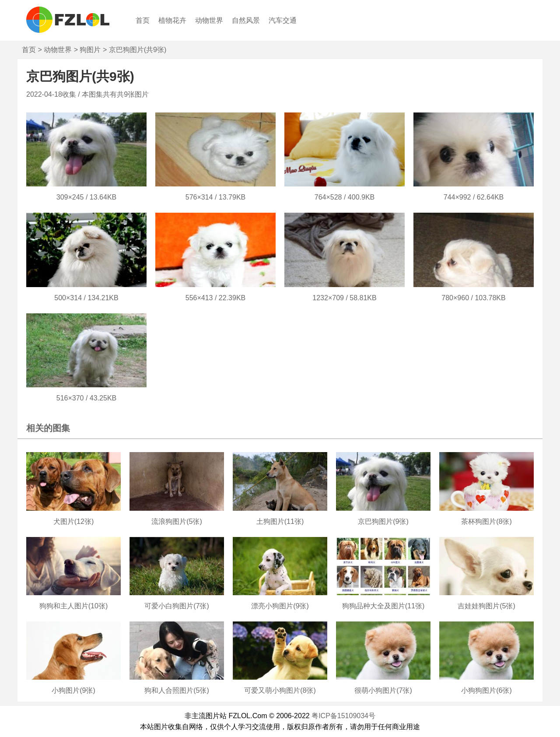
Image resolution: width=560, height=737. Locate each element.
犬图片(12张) (73, 521)
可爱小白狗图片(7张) (177, 606)
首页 (143, 20)
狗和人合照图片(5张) (177, 690)
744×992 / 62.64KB (474, 197)
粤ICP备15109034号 (343, 716)
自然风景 (246, 20)
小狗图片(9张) (73, 690)
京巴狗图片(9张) (383, 521)
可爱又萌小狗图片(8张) (280, 690)
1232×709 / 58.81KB (344, 298)
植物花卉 (172, 20)
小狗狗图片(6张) (486, 690)
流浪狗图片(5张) (177, 521)
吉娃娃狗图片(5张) (486, 606)
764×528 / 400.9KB (345, 197)
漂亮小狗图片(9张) (280, 606)
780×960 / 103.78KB (473, 298)
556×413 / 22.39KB (215, 298)
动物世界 (209, 20)
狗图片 (90, 50)
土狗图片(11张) (280, 521)
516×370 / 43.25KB (86, 398)
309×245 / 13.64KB (86, 197)
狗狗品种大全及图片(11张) (383, 606)
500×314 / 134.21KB (86, 298)
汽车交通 (283, 20)
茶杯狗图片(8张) (486, 521)
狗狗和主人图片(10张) (73, 606)
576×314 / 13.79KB (215, 197)
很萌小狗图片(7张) (383, 690)
